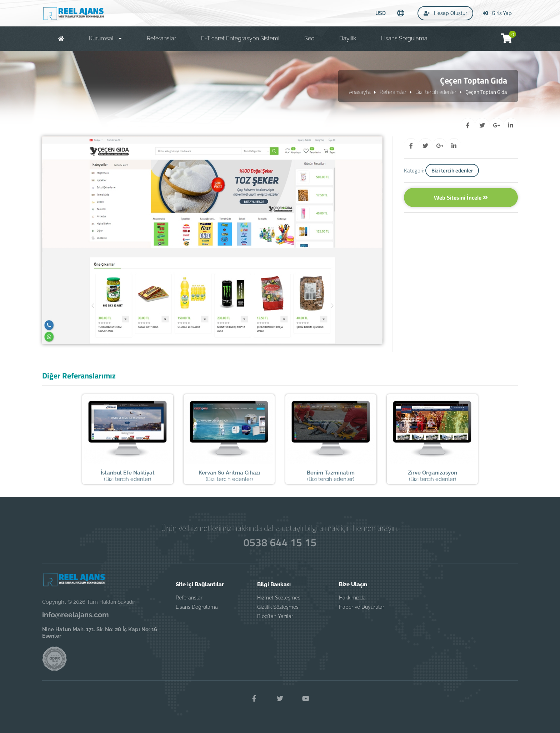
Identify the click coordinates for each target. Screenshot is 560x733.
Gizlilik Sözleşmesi (278, 607)
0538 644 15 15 (280, 542)
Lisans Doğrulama (197, 607)
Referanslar (393, 92)
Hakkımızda (352, 598)
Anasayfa (360, 92)
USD (381, 13)
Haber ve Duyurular (362, 607)
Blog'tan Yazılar (275, 616)
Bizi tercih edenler (436, 92)
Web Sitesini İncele (461, 197)
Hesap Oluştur (445, 13)
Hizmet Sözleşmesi (279, 598)
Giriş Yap (497, 13)
